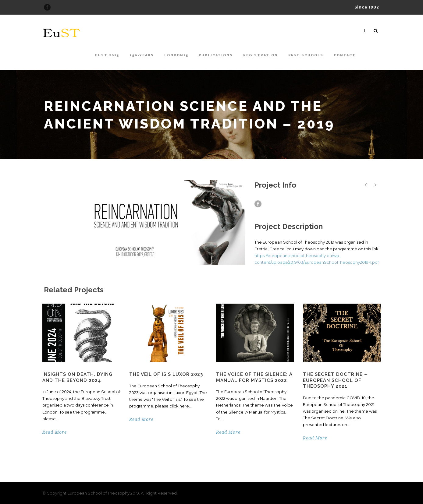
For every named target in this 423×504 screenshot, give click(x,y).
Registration (261, 55)
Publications (216, 55)
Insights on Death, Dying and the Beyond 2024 (77, 377)
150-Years (142, 55)
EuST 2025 (107, 55)
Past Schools (306, 55)
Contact (345, 55)
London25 (176, 55)
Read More (55, 432)
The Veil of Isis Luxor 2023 (166, 374)
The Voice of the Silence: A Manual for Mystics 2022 (254, 377)
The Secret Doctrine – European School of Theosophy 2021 (335, 380)
